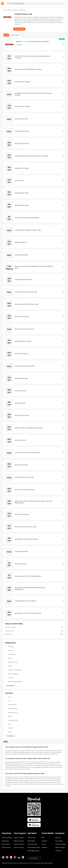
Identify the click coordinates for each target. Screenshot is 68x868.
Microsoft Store (12, 705)
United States (34, 858)
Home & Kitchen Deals (34, 847)
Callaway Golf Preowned (15, 670)
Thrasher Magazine (13, 674)
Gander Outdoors (13, 662)
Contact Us (58, 851)
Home (5, 10)
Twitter (44, 844)
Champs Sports (12, 654)
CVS (9, 701)
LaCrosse (11, 678)
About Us (58, 838)
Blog (43, 838)
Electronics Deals (32, 844)
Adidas (10, 666)
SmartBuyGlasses (13, 720)
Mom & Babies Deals (33, 851)
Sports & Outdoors (13, 10)
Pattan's (10, 716)
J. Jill (9, 697)
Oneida (10, 732)
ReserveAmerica (13, 712)
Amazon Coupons (19, 838)
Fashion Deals (32, 838)
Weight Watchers (13, 709)
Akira (9, 724)
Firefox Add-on (6, 844)
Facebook (44, 841)
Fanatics (10, 658)
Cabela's (10, 650)
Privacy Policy (59, 841)
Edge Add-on (5, 841)
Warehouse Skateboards (15, 681)
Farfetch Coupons (19, 847)
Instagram (44, 847)
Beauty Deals (31, 841)
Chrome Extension (7, 838)
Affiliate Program (60, 847)
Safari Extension (6, 847)
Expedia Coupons (19, 844)
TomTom (10, 728)
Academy (11, 647)
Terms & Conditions (61, 844)
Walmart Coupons (19, 841)
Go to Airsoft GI (19, 29)
